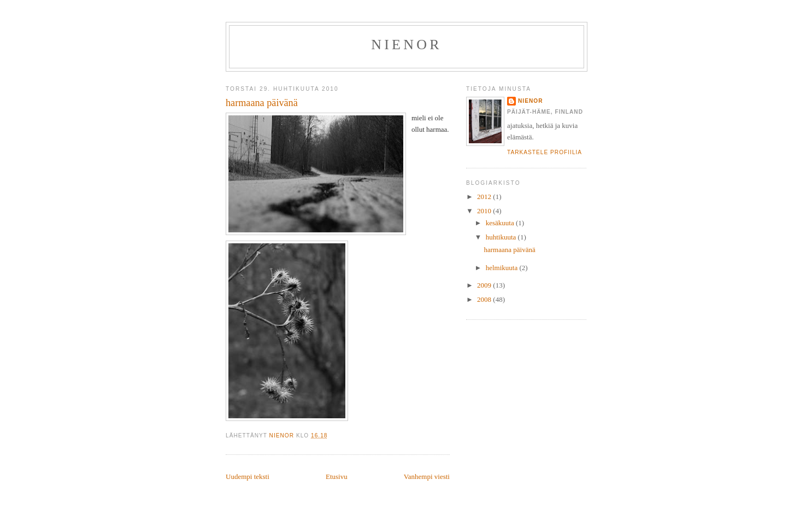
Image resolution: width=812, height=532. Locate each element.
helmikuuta (503, 268)
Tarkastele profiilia (545, 152)
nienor (530, 101)
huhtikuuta (502, 237)
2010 (485, 211)
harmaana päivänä (509, 250)
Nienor (406, 45)
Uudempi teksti (248, 477)
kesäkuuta (501, 223)
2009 (485, 285)
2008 (485, 299)
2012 (485, 197)
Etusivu (337, 477)
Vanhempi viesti (427, 477)
